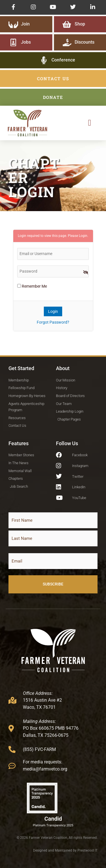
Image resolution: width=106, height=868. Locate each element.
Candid (53, 819)
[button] (90, 123)
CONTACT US (53, 78)
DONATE (53, 97)
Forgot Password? (53, 322)
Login (83, 236)
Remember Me (32, 286)
